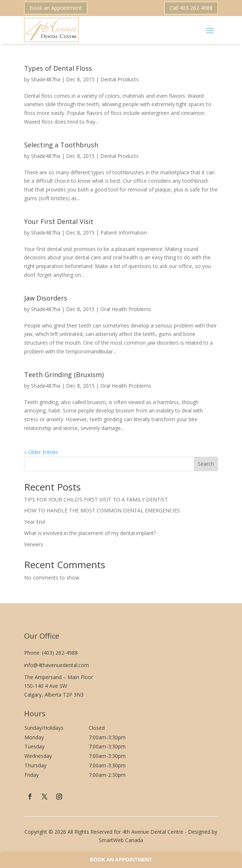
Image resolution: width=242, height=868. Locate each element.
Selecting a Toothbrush (61, 145)
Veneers (34, 544)
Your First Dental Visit (59, 221)
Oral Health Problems (126, 309)
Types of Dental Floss (58, 68)
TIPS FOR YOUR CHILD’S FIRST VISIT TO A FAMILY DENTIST (96, 499)
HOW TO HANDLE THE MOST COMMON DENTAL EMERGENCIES (102, 510)
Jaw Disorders (46, 298)
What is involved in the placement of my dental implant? (90, 533)
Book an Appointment (56, 8)
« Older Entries (41, 452)
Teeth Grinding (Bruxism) (64, 375)
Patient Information (124, 232)
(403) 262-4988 (60, 653)
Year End (34, 522)
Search (206, 464)
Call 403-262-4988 (191, 8)
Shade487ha (46, 79)
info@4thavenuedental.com (57, 665)
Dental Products (120, 79)
